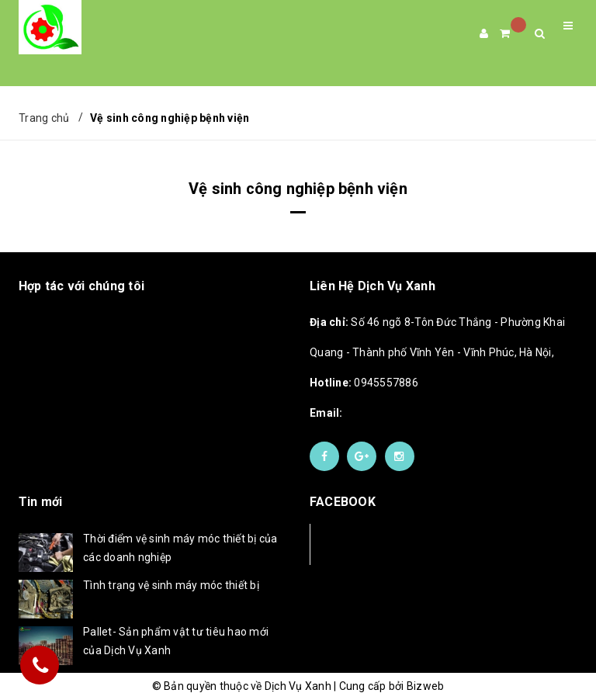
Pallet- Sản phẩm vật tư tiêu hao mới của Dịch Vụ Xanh (176, 641)
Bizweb (426, 686)
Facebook (361, 544)
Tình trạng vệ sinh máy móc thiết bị (171, 585)
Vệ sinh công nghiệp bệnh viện (298, 189)
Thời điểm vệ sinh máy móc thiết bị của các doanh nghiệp (180, 548)
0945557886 (364, 383)
